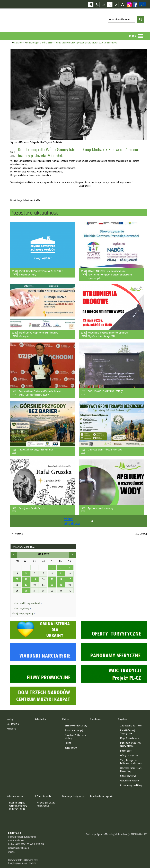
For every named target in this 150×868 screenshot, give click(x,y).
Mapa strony (103, 4)
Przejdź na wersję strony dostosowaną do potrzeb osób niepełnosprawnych (97, 4)
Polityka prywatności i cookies (22, 863)
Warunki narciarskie (130, 781)
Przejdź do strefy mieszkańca (3, 64)
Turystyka (122, 719)
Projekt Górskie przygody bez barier (36, 450)
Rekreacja (12, 729)
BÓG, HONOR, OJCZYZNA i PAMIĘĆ (106, 391)
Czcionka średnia (116, 4)
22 (52, 585)
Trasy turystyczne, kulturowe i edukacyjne (131, 762)
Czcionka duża (122, 4)
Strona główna (91, 4)
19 (26, 585)
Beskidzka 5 (126, 751)
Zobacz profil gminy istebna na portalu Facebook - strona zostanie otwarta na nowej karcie (135, 5)
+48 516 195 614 (37, 844)
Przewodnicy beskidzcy (131, 785)
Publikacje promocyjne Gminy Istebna (131, 744)
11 (17, 579)
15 (52, 579)
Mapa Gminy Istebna (130, 738)
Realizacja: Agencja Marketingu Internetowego (108, 834)
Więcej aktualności (72, 521)
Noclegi (10, 719)
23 (61, 585)
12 (26, 579)
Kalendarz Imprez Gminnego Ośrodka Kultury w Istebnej (18, 806)
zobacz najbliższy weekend (27, 603)
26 (26, 591)
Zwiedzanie (96, 719)
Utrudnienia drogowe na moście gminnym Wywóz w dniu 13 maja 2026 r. (108, 334)
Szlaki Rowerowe (128, 776)
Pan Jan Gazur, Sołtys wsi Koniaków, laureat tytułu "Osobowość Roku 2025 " (40, 393)
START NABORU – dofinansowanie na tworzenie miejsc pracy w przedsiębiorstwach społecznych (110, 275)
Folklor (68, 743)
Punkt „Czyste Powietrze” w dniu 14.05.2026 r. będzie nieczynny (41, 273)
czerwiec (73, 555)
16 (61, 579)
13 (34, 579)
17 (69, 579)
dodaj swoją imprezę (24, 613)
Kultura (66, 719)
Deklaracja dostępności (73, 796)
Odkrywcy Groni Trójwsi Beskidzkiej (105, 450)
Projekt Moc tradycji (74, 730)
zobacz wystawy (22, 608)
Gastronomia (13, 724)
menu (133, 36)
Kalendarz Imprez (15, 796)
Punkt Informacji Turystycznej (128, 732)
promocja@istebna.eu (18, 848)
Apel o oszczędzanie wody (101, 508)
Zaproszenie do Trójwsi (131, 726)
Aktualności (19, 43)
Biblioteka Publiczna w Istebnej (75, 737)
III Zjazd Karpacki (43, 796)
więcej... (12, 852)
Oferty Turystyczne (129, 755)
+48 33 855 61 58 (22, 844)
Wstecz (19, 534)
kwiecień (14, 555)
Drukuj (143, 534)
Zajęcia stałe (71, 748)
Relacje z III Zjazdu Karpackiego (46, 804)
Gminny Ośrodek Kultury (76, 726)
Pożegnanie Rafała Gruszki (32, 508)
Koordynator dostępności (102, 796)
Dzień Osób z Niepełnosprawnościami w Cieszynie (39, 334)
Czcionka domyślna (110, 4)
